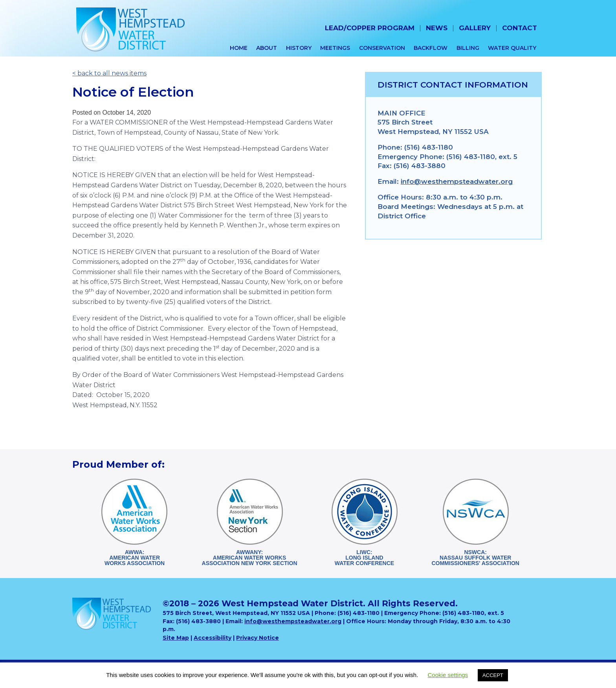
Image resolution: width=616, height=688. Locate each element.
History (299, 48)
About (267, 48)
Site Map (176, 638)
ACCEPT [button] (493, 675)
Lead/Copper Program (370, 28)
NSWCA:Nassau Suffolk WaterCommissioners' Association (475, 558)
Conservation (382, 48)
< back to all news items (109, 73)
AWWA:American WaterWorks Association (135, 558)
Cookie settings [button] (448, 675)
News (437, 28)
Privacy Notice (258, 638)
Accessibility (213, 638)
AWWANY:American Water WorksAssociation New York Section (250, 558)
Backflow (431, 48)
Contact (520, 28)
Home (239, 48)
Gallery (475, 28)
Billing (468, 48)
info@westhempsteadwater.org (457, 181)
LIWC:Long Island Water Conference (364, 558)
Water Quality (512, 48)
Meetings (335, 48)
